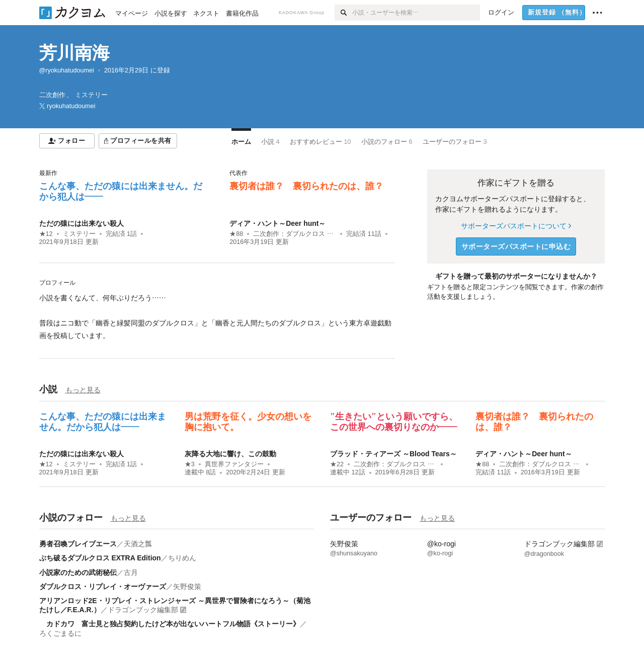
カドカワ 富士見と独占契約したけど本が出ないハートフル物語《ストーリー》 (170, 624)
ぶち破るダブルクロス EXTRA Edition (100, 558)
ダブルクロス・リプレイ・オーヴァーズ (103, 587)
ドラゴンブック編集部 (143, 610)
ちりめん (182, 558)
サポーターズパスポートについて (516, 226)
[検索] (343, 13)
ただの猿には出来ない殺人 (82, 223)
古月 (131, 572)
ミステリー (79, 234)
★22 (337, 464)
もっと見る (83, 390)
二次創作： (295, 234)
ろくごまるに (60, 633)
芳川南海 (74, 53)
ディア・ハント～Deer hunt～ (277, 223)
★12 (46, 234)
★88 (236, 234)
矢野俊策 (187, 587)
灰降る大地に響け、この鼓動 (230, 454)
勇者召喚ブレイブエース (78, 544)
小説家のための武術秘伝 (78, 572)
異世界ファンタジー (234, 464)
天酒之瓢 (138, 544)
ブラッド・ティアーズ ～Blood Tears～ (393, 454)
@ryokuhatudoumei (67, 70)
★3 (190, 464)
